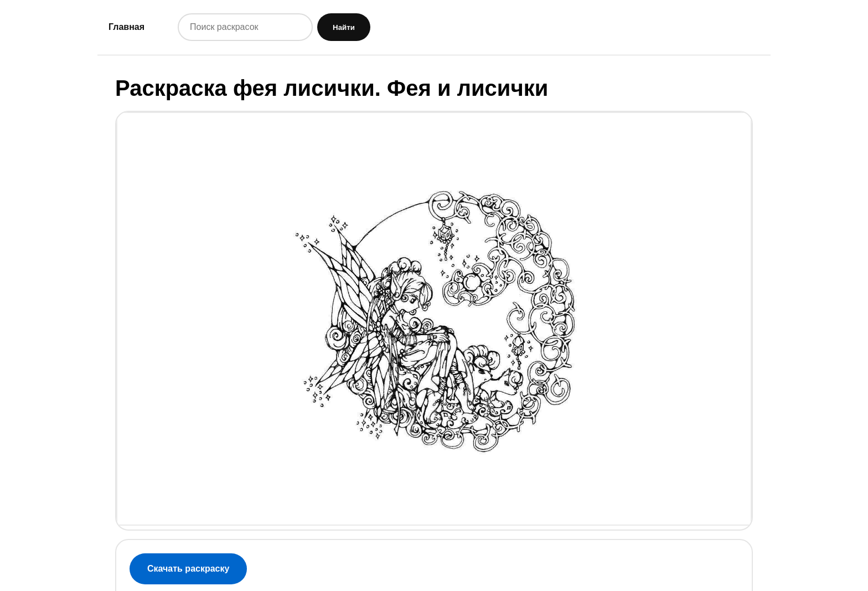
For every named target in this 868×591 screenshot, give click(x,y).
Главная (126, 27)
